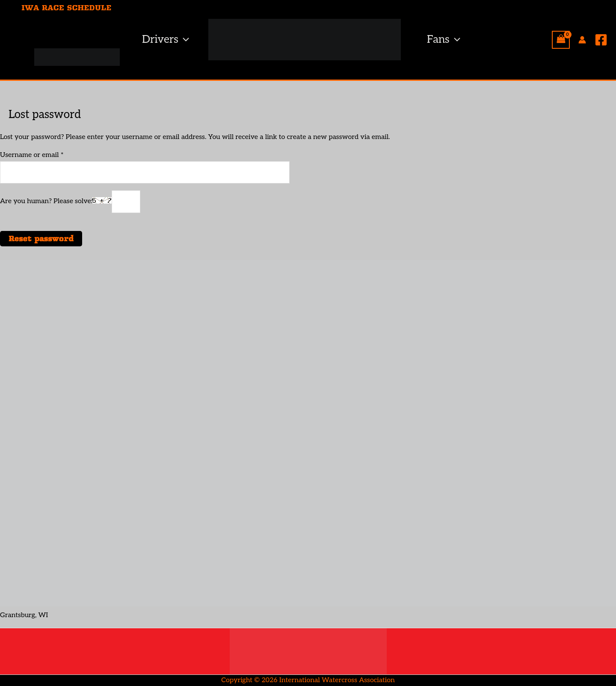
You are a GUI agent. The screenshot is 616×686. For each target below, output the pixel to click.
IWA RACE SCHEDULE (66, 8)
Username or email (46, 154)
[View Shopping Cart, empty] (561, 40)
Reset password (41, 239)
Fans (444, 40)
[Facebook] (601, 40)
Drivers (166, 40)
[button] (184, 40)
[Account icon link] (582, 40)
